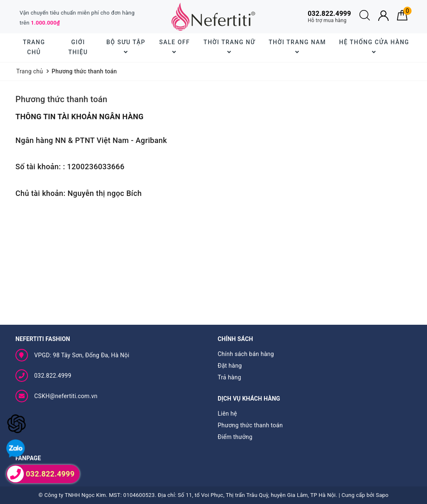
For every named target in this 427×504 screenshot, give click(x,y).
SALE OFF (175, 47)
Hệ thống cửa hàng (374, 47)
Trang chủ (34, 47)
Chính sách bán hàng (246, 354)
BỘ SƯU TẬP (126, 47)
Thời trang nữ (229, 47)
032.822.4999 (53, 376)
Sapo (382, 495)
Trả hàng (229, 377)
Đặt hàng (230, 366)
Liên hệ (227, 414)
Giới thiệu (78, 47)
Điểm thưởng (235, 437)
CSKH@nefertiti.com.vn (66, 396)
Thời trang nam (297, 47)
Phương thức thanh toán (61, 99)
